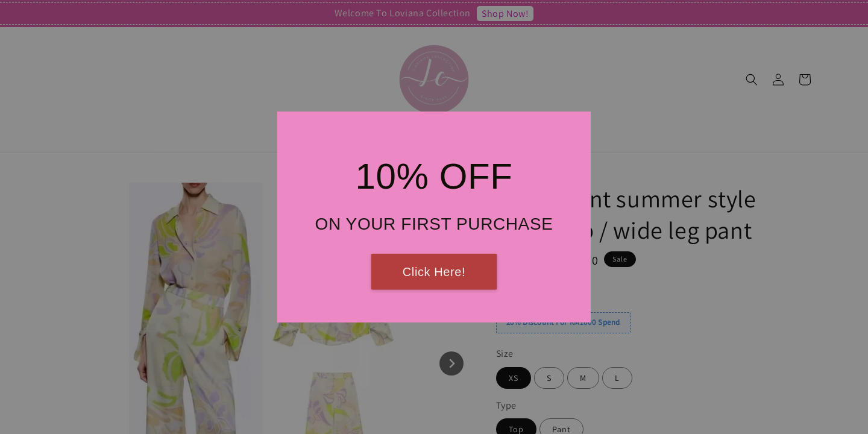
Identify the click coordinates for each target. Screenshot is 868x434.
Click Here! (434, 272)
